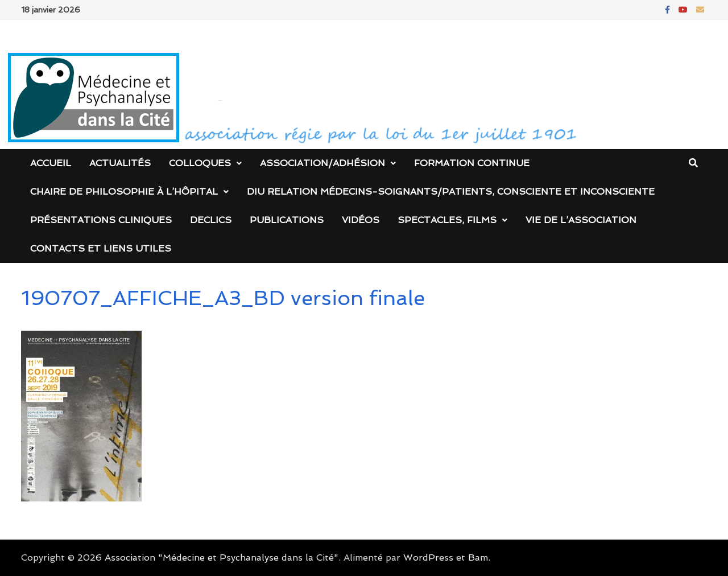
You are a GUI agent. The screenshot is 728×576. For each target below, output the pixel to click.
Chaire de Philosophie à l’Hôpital (124, 192)
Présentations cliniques (101, 220)
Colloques (200, 163)
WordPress (428, 558)
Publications (287, 220)
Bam (478, 558)
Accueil (51, 163)
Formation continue (472, 163)
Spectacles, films (447, 220)
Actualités (120, 163)
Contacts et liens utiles (101, 248)
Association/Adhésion (322, 163)
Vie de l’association (581, 220)
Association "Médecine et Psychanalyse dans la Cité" (222, 558)
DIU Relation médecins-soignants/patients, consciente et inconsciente (451, 192)
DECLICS (211, 220)
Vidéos (361, 220)
